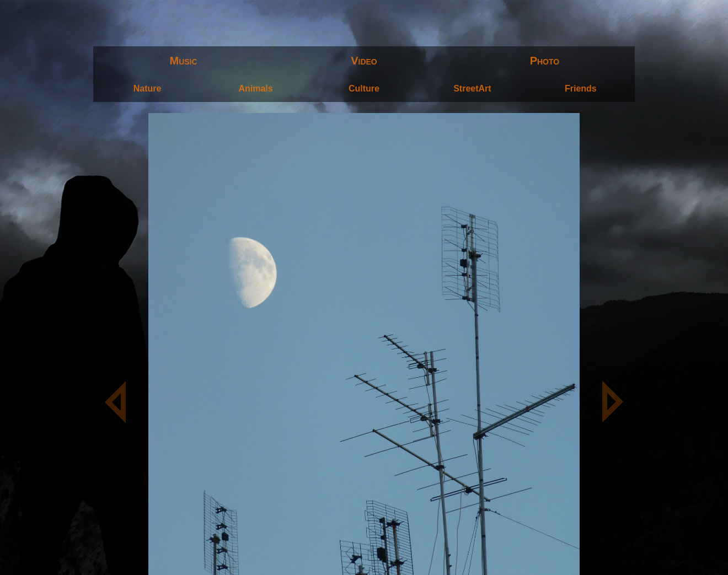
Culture (364, 88)
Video (364, 61)
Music (184, 61)
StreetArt (472, 88)
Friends (581, 88)
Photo (545, 61)
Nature (148, 88)
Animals (255, 88)
